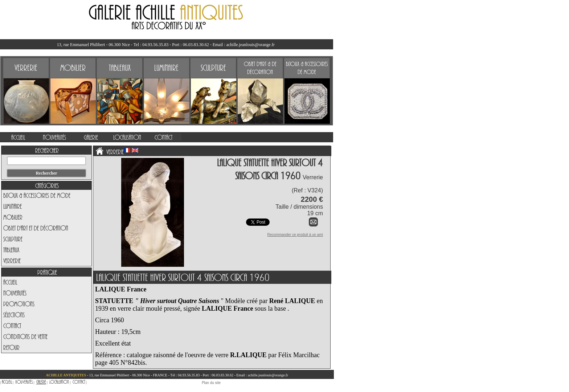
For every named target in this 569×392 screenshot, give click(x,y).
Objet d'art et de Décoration (36, 228)
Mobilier (13, 217)
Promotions (19, 304)
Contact (12, 326)
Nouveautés (15, 293)
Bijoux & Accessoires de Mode (37, 195)
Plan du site (211, 383)
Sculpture (13, 239)
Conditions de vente (25, 336)
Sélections (14, 315)
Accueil (10, 282)
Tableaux (11, 250)
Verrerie (12, 261)
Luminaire (13, 206)
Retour (11, 347)
